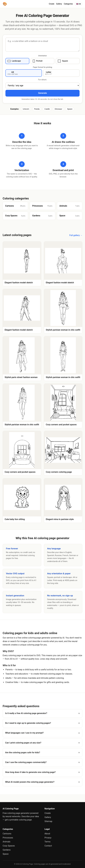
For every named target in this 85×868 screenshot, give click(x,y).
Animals (6, 842)
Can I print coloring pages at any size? (23, 743)
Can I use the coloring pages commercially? (26, 762)
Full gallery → (76, 235)
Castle (47, 109)
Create (52, 4)
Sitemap (48, 821)
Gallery (59, 4)
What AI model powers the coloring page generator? (30, 782)
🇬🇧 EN (79, 4)
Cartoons (7, 834)
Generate (42, 93)
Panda (37, 109)
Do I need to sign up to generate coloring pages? (28, 723)
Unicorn (26, 109)
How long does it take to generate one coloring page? (30, 772)
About (47, 834)
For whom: (43, 80)
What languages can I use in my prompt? (24, 733)
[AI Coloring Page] (5, 4)
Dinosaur (58, 109)
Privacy (48, 838)
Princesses (8, 838)
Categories (68, 4)
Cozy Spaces (9, 846)
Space (70, 109)
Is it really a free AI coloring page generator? (26, 713)
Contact (48, 846)
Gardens (7, 850)
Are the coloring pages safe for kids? (23, 752)
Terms (48, 842)
